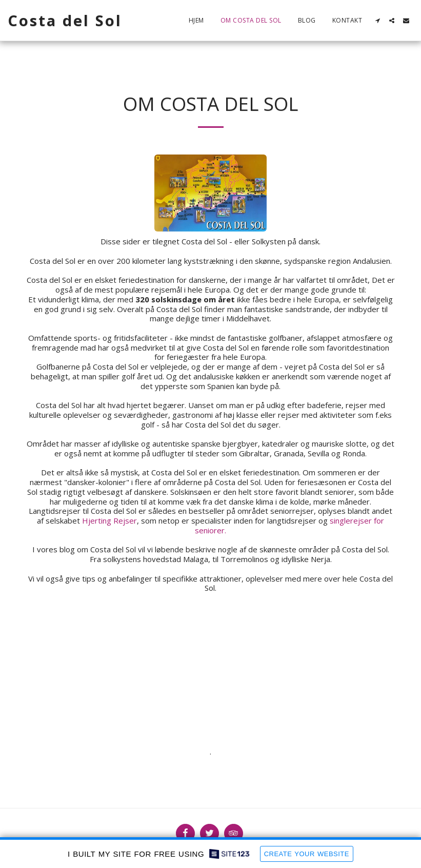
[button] (377, 21)
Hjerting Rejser (109, 520)
